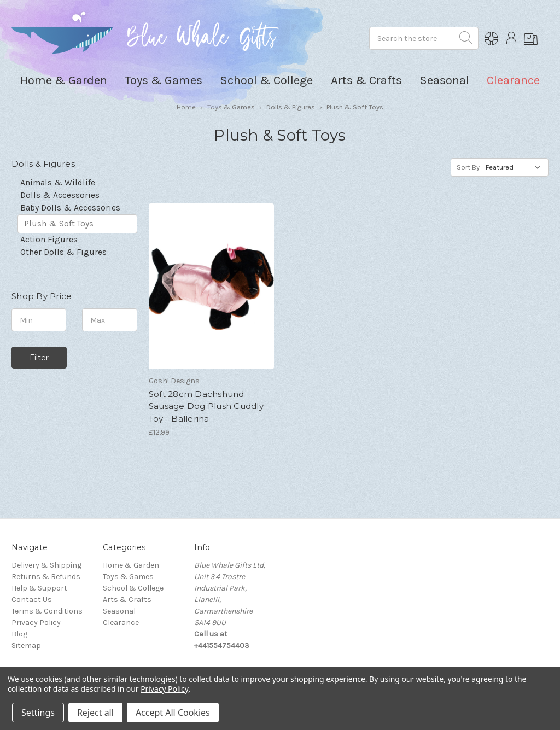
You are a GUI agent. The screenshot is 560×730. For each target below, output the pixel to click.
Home (186, 107)
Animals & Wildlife (58, 183)
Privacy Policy (36, 623)
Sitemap (26, 646)
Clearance (513, 80)
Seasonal (119, 611)
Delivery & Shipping (46, 565)
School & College (133, 588)
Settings (38, 713)
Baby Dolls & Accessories (70, 208)
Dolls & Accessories (60, 195)
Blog (19, 634)
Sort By (468, 167)
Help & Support (39, 588)
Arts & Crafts (127, 600)
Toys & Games (231, 107)
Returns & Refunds (46, 577)
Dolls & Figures (291, 107)
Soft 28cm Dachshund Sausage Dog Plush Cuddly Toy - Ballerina (206, 406)
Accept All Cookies (173, 713)
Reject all (95, 713)
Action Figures (49, 240)
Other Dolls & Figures (63, 252)
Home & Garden (131, 565)
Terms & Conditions (47, 611)
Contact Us (32, 600)
